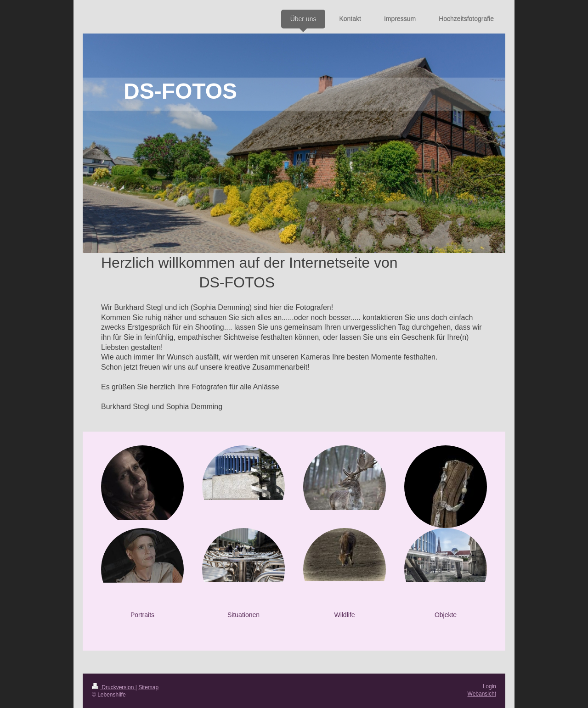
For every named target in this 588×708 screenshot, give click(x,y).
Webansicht (482, 694)
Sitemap (148, 687)
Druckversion (114, 687)
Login (489, 686)
